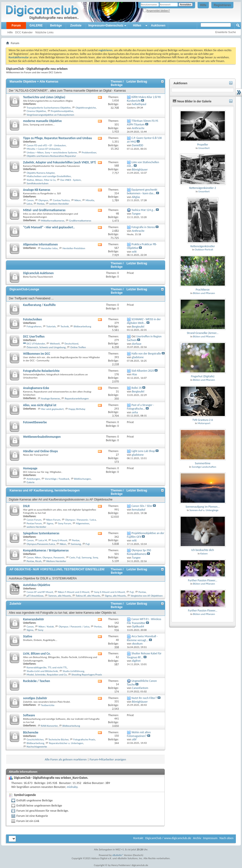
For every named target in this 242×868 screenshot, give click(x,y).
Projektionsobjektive (62, 111)
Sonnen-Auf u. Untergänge (204, 510)
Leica (29, 204)
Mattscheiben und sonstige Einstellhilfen (49, 176)
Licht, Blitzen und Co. (37, 654)
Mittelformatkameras (53, 221)
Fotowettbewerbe (35, 422)
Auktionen (158, 25)
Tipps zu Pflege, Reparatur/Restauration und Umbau (58, 138)
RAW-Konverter (49, 726)
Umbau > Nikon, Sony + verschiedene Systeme (52, 153)
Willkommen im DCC (37, 354)
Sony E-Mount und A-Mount (110, 592)
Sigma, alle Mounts (115, 596)
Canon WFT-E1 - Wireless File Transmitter (144, 621)
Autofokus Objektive (37, 585)
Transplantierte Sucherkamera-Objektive (49, 108)
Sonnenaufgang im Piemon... (203, 507)
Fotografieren (34, 326)
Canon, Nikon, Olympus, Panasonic (46, 557)
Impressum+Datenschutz (106, 25)
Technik (65, 326)
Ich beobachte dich (203, 550)
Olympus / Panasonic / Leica (81, 520)
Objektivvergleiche (86, 108)
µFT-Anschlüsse (35, 596)
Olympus (43, 200)
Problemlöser (89, 153)
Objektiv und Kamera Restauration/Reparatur (51, 156)
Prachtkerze (203, 290)
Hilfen (137, 25)
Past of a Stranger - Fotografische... (140, 407)
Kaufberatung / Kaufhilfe (39, 305)
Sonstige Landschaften (204, 467)
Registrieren (222, 5)
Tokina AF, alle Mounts (88, 596)
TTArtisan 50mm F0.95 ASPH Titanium (143, 123)
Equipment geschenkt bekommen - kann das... (142, 191)
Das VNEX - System (71, 180)
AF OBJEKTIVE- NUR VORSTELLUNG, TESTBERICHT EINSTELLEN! (57, 569)
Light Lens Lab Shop (143, 451)
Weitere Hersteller (56, 561)
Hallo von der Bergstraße (146, 354)
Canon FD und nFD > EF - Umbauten (46, 145)
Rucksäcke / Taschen (37, 681)
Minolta (90, 200)
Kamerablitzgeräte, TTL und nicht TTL (47, 667)
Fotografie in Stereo (143, 227)
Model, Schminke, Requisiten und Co (47, 675)
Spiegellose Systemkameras (41, 533)
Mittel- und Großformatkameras (44, 210)
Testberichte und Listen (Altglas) (44, 97)
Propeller (202, 145)
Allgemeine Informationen (40, 244)
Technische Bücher (58, 740)
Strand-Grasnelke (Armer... (203, 333)
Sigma (50, 523)
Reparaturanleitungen (77, 398)
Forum (16, 25)
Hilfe (203, 5)
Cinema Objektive (36, 111)
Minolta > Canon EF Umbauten (44, 149)
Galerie (31, 482)
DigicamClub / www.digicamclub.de (168, 838)
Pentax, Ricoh (34, 561)
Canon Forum (34, 520)
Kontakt (138, 838)
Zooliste (76, 25)
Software (29, 715)
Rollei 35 (137, 388)
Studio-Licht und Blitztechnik (42, 671)
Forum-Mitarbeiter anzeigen (108, 759)
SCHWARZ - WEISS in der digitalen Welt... (144, 321)
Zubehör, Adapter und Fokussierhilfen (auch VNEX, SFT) (60, 162)
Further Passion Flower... (203, 580)
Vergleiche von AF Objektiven (147, 596)
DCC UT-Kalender (36, 344)
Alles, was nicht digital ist (40, 405)
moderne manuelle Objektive (42, 121)
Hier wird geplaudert (52, 409)
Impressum (210, 838)
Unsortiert (204, 148)
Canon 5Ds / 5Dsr (142, 506)
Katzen (204, 554)
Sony (41, 630)
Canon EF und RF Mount (40, 592)
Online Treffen (78, 347)
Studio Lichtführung (74, 671)
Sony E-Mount (60, 540)
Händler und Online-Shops (40, 451)
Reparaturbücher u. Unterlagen (66, 743)
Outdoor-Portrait (204, 250)
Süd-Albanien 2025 (143, 371)
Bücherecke (31, 732)
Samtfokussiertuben (38, 183)
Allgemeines (82, 523)
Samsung (76, 544)
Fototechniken (33, 319)
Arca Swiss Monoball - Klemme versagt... (142, 638)
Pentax (41, 204)
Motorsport (204, 423)
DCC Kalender (24, 32)
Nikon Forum (53, 520)
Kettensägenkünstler (203, 246)
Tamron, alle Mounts (59, 596)
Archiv (197, 838)
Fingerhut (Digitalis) (203, 376)
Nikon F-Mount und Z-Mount (74, 592)
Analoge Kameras (50, 398)
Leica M (43, 540)
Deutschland (71, 344)
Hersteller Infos (49, 248)
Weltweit (55, 344)
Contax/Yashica (61, 200)
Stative (28, 636)
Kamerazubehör (34, 619)
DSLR (26, 506)
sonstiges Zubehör (35, 698)
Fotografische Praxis (84, 740)
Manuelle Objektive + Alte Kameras (34, 82)
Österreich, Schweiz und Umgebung (46, 347)
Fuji (88, 544)
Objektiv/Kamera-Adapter (41, 173)
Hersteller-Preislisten (74, 248)
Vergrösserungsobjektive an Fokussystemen (50, 115)
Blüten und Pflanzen (204, 293)
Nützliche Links (44, 32)
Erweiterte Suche (226, 32)
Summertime (203, 463)
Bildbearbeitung (82, 326)
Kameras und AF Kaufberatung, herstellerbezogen (45, 490)
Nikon (78, 200)
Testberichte (48, 705)
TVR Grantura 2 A (203, 420)
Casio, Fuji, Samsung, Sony (84, 557)
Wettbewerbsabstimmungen (42, 437)
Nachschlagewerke (37, 747)
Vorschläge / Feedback (57, 479)
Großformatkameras (80, 221)
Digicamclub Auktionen (38, 273)
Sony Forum (65, 523)
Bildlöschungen (82, 479)
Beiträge (56, 25)
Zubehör (15, 604)
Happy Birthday (77, 409)
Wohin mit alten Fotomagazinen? (139, 734)
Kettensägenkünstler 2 (203, 188)
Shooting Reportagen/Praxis (87, 675)
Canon (30, 200)
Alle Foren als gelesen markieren (66, 759)
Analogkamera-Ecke (36, 388)
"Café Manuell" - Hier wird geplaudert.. (49, 227)
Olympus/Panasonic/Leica (41, 544)
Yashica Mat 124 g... (143, 210)
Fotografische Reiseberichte (41, 371)
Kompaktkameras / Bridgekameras (46, 550)
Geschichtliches (35, 740)
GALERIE (36, 25)
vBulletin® (118, 855)
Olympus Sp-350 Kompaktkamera (139, 552)
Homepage (30, 468)
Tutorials (51, 326)
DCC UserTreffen (34, 336)
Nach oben (226, 838)
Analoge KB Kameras (37, 190)
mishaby (72, 787)
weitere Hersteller (59, 204)
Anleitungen (33, 479)
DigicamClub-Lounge (24, 289)
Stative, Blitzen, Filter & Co (41, 180)
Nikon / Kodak (46, 627)
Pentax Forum (34, 523)
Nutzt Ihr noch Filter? (144, 698)
